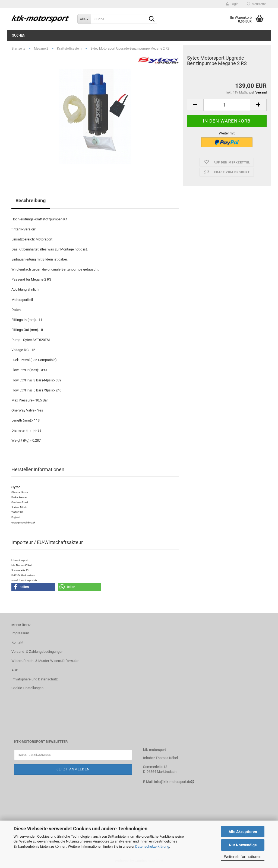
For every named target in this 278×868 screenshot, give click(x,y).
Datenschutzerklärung (152, 846)
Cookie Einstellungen (27, 688)
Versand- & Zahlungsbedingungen (37, 652)
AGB (15, 670)
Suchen (19, 35)
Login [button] (232, 4)
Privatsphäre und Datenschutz (34, 679)
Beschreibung (31, 200)
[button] (195, 105)
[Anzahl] (227, 105)
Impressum (20, 633)
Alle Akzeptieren (243, 832)
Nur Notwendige (243, 845)
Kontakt (17, 642)
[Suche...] (84, 19)
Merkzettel (257, 4)
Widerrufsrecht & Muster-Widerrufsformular (45, 661)
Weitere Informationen (243, 857)
